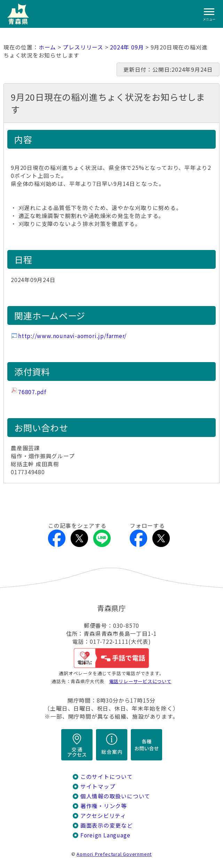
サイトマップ (98, 786)
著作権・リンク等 (104, 806)
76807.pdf (32, 392)
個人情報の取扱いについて (115, 796)
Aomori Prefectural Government (114, 854)
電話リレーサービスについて (140, 681)
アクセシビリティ (103, 816)
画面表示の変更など (107, 825)
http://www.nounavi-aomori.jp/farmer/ (72, 336)
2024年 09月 (127, 47)
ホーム (47, 47)
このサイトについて (107, 777)
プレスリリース (83, 47)
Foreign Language (105, 835)
